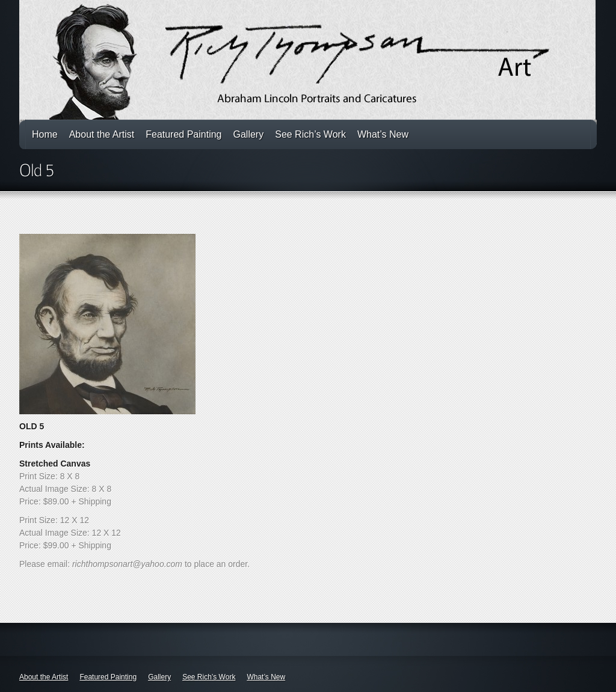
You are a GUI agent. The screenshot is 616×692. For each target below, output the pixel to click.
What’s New (383, 134)
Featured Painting (183, 134)
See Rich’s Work (310, 134)
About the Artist (102, 134)
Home (45, 134)
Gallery (249, 134)
